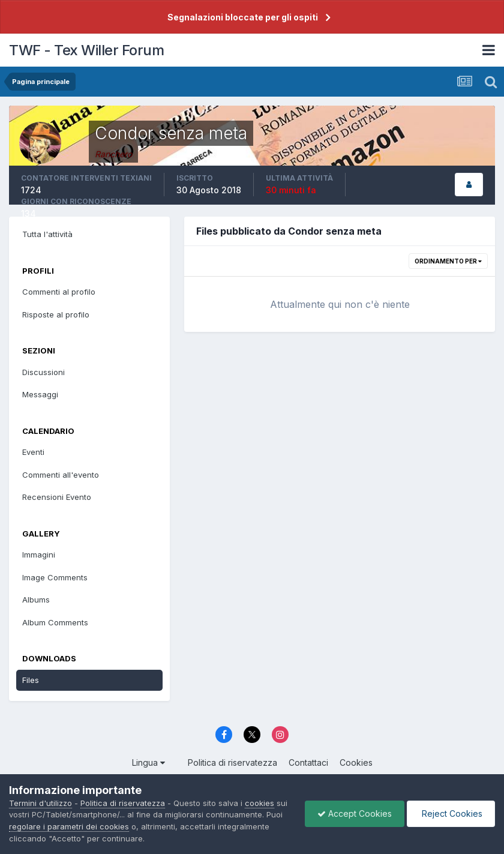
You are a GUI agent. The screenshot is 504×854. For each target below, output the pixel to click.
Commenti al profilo (59, 292)
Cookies (356, 762)
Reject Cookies (451, 813)
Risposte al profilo (56, 314)
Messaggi (40, 394)
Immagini (39, 555)
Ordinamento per (448, 261)
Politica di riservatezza (232, 762)
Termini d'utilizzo (40, 803)
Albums (36, 600)
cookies (259, 803)
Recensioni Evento (57, 497)
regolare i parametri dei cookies (69, 826)
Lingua (148, 762)
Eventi (33, 452)
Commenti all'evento (61, 475)
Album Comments (55, 622)
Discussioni (43, 372)
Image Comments (55, 577)
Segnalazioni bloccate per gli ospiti (243, 17)
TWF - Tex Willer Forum (86, 50)
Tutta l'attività (47, 234)
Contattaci (308, 762)
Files (31, 680)
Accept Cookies (355, 813)
